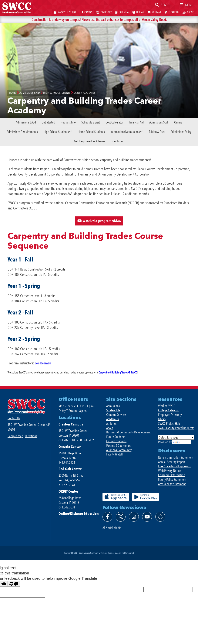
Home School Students (91, 132)
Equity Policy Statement (172, 480)
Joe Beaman (43, 363)
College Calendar (168, 410)
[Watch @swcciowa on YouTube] (147, 517)
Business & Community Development (128, 432)
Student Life (113, 410)
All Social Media (112, 528)
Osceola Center (70, 447)
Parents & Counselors (119, 446)
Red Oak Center (70, 469)
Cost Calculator (114, 122)
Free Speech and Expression (175, 466)
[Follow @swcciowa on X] (121, 517)
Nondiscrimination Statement (176, 457)
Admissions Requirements (22, 132)
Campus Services (116, 415)
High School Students (56, 132)
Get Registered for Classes (89, 141)
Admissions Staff (159, 122)
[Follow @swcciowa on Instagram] (134, 517)
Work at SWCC (167, 406)
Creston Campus (71, 424)
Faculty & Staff (114, 454)
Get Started (48, 122)
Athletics (111, 424)
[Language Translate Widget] (176, 437)
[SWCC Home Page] (17, 8)
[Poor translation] (14, 584)
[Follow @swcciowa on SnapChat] (160, 517)
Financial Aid (136, 122)
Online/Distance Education (79, 514)
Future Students (116, 437)
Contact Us (14, 418)
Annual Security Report (172, 462)
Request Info (68, 122)
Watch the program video (99, 221)
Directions (31, 436)
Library (162, 419)
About (110, 428)
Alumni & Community (119, 450)
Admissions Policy (181, 132)
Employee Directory (170, 415)
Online (178, 122)
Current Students (116, 441)
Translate (182, 442)
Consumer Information (172, 475)
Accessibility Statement (172, 484)
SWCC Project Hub (169, 424)
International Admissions (125, 132)
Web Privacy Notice (169, 471)
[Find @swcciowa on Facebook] (107, 517)
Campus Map (15, 436)
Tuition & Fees (157, 132)
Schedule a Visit (91, 122)
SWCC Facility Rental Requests (176, 428)
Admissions (113, 406)
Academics (112, 419)
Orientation (117, 141)
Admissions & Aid (26, 122)
